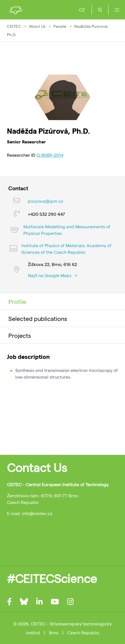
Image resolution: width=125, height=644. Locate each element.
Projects (20, 335)
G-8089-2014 (50, 155)
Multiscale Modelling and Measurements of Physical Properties (67, 230)
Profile (17, 301)
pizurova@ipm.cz (46, 201)
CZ (82, 10)
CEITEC (14, 26)
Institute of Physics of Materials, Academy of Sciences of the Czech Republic (66, 249)
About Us (37, 26)
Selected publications (38, 318)
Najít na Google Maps (52, 275)
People (60, 26)
